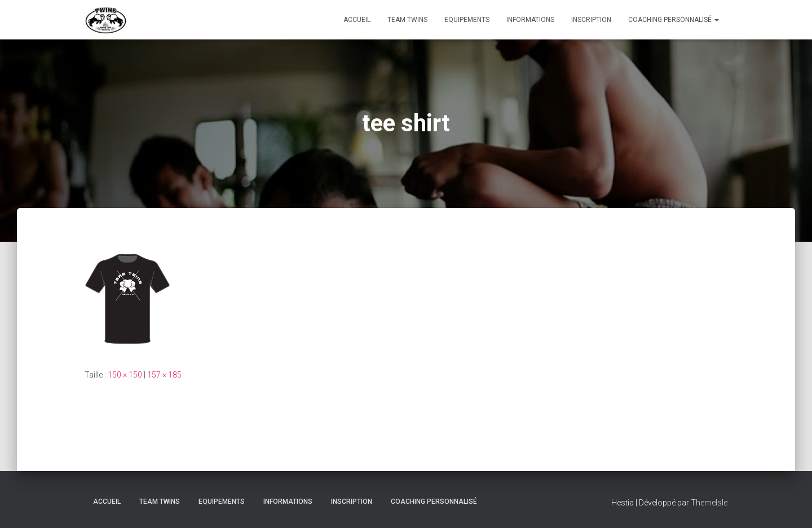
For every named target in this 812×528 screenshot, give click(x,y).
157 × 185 (164, 375)
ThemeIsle (709, 503)
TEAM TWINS (407, 20)
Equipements (467, 20)
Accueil (357, 20)
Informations (530, 20)
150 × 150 (125, 375)
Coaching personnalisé (674, 20)
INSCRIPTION (591, 20)
